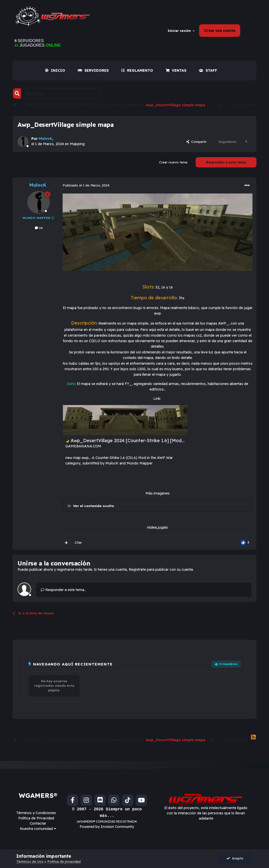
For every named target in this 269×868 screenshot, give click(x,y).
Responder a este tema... (64, 590)
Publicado (86, 185)
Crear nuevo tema (173, 162)
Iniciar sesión (181, 31)
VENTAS (176, 70)
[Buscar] (17, 93)
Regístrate (137, 569)
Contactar (38, 823)
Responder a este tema (226, 162)
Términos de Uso (30, 861)
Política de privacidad (64, 861)
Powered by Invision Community (107, 827)
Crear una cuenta (220, 31)
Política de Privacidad (36, 818)
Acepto (235, 858)
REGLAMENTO (137, 70)
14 (39, 228)
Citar (78, 542)
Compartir (196, 142)
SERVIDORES (93, 70)
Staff (208, 70)
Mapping (77, 144)
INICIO (55, 70)
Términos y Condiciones (36, 813)
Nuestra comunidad (38, 829)
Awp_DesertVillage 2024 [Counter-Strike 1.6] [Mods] (128, 441)
